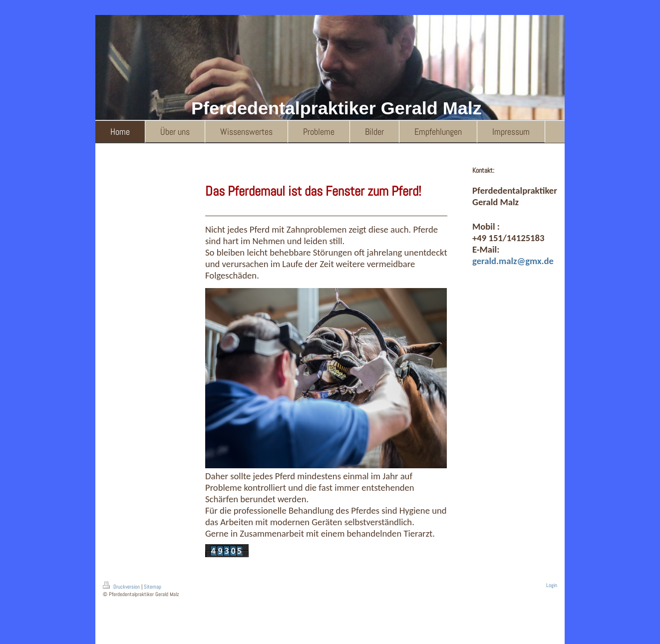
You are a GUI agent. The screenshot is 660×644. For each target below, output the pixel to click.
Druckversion (122, 587)
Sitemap (153, 587)
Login (552, 585)
